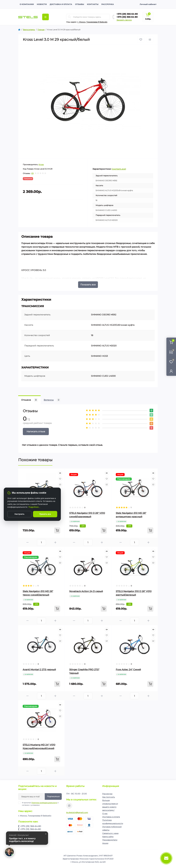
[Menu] (46, 17)
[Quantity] (41, 542)
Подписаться (53, 796)
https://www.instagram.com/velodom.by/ (69, 806)
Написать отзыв (36, 431)
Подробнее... (34, 507)
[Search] (70, 17)
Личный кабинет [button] (148, 4)
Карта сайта (108, 837)
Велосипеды (29, 30)
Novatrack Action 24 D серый (86, 591)
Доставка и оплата (61, 4)
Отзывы (80, 4)
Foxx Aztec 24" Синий (128, 669)
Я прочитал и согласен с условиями (40, 804)
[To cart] (57, 530)
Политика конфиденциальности (44, 803)
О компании (27, 4)
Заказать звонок (124, 20)
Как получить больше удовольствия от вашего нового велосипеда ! (110, 804)
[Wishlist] (60, 479)
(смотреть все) (119, 169)
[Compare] (60, 484)
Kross (41, 165)
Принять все (45, 514)
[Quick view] (60, 473)
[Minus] (28, 542)
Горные (41, 30)
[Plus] (55, 542)
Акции (105, 843)
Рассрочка (108, 4)
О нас (105, 814)
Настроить (19, 514)
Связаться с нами (110, 833)
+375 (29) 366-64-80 (127, 14)
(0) (32, 173)
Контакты (93, 4)
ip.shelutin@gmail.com (77, 812)
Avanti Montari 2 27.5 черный (39, 669)
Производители (110, 840)
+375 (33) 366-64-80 (127, 17)
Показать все (88, 285)
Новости (42, 4)
